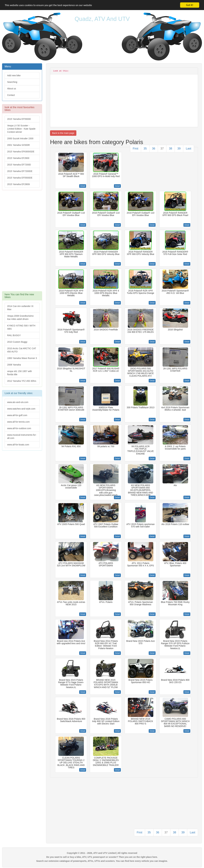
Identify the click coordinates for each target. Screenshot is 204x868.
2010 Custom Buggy (17, 342)
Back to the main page (63, 133)
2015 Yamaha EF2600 (18, 158)
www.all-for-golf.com (17, 415)
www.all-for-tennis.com (18, 422)
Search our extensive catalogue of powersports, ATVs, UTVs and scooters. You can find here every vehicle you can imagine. (102, 861)
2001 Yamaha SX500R (18, 145)
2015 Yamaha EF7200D (19, 165)
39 (179, 149)
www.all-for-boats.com (18, 445)
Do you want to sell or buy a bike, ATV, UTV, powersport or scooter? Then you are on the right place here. (102, 857)
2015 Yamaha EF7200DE (20, 171)
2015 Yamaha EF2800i (18, 184)
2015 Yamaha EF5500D (19, 119)
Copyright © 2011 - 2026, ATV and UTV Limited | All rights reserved (102, 853)
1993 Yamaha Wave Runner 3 (22, 358)
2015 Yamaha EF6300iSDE (21, 152)
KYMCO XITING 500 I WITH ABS (21, 327)
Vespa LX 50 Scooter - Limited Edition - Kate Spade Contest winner (21, 129)
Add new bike (14, 75)
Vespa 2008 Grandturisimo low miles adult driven (20, 317)
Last (189, 149)
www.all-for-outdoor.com (19, 428)
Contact (11, 95)
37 (162, 149)
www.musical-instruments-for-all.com (22, 436)
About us (12, 89)
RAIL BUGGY (14, 335)
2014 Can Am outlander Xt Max (20, 308)
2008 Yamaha (14, 365)
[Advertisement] (22, 242)
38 (171, 149)
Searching (12, 82)
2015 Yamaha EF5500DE (20, 178)
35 (145, 149)
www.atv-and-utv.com (18, 402)
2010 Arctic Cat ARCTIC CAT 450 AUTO (22, 350)
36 (154, 149)
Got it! (190, 5)
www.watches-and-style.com (21, 409)
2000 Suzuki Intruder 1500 (20, 138)
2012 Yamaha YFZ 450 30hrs (22, 381)
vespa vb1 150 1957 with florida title (20, 373)
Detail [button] (83, 186)
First (136, 149)
